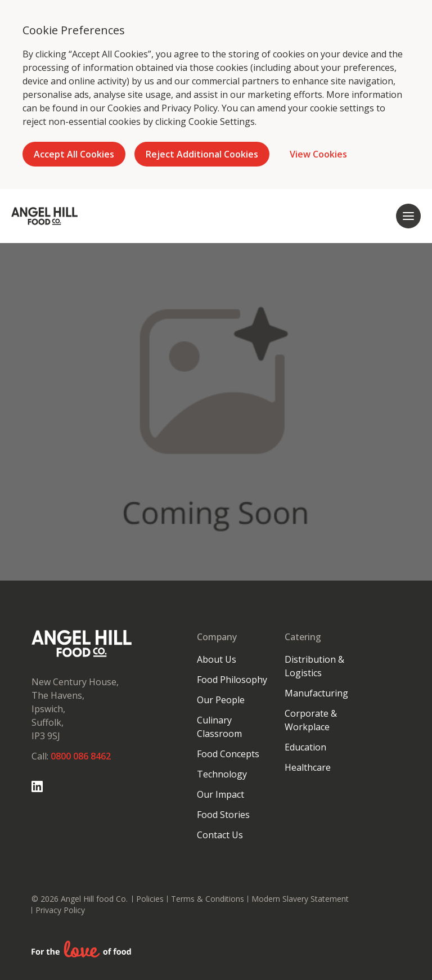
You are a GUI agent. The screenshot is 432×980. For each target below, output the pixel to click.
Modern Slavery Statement (300, 899)
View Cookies (318, 154)
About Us (217, 659)
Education (305, 747)
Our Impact (220, 794)
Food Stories (223, 815)
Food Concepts (228, 754)
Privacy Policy (190, 108)
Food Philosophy (232, 680)
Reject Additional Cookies (202, 154)
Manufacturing (316, 693)
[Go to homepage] (44, 216)
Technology (222, 774)
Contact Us (220, 835)
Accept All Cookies (74, 154)
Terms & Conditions (208, 899)
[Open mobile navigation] (408, 216)
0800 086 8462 (81, 756)
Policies (150, 899)
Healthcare (308, 767)
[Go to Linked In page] (37, 786)
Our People (221, 700)
